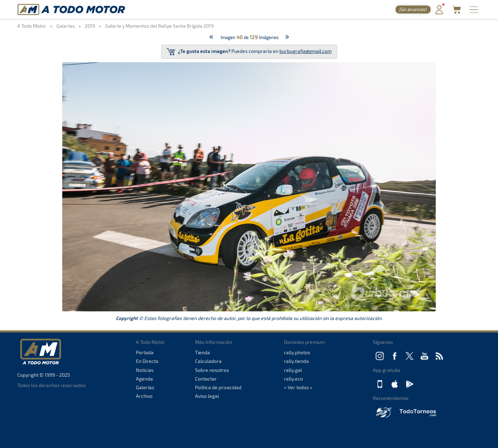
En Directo (147, 361)
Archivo (144, 396)
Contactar (206, 379)
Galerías (145, 387)
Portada (145, 352)
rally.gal (293, 370)
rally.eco (293, 379)
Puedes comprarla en (249, 52)
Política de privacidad (218, 387)
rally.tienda (296, 361)
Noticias (145, 370)
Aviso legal (207, 396)
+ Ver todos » (298, 387)
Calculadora (208, 361)
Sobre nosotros (212, 370)
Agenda (144, 379)
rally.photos (297, 352)
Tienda (202, 352)
